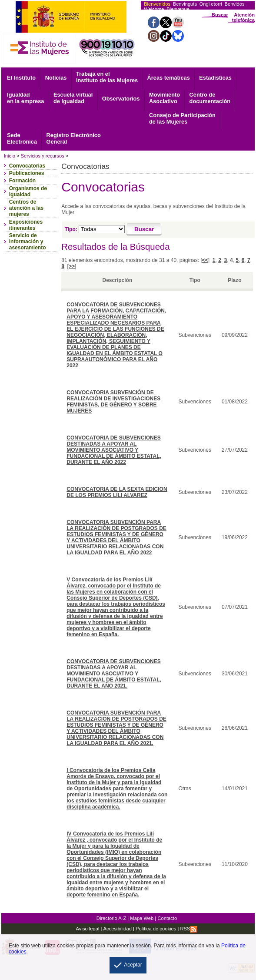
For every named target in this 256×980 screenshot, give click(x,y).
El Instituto (21, 78)
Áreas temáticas (169, 78)
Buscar (220, 15)
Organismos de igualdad (28, 191)
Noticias (56, 78)
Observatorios (121, 99)
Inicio (10, 156)
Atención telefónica (243, 17)
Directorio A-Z (111, 918)
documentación (210, 98)
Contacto (167, 918)
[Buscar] (144, 230)
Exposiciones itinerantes (26, 225)
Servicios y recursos (43, 156)
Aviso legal (88, 929)
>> (72, 266)
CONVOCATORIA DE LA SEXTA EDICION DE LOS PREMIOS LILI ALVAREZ (117, 492)
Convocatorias (27, 166)
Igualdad (25, 98)
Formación (22, 181)
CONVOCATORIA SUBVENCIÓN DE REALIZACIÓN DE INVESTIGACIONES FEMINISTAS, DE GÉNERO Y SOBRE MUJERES (113, 402)
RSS (189, 929)
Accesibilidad (118, 929)
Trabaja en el (107, 77)
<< (205, 260)
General (74, 138)
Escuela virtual (73, 98)
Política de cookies (155, 929)
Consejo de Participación (182, 118)
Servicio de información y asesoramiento (28, 242)
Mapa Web (142, 918)
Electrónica (22, 138)
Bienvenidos (157, 4)
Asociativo (165, 98)
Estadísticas (215, 78)
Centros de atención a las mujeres (26, 208)
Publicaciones (27, 173)
